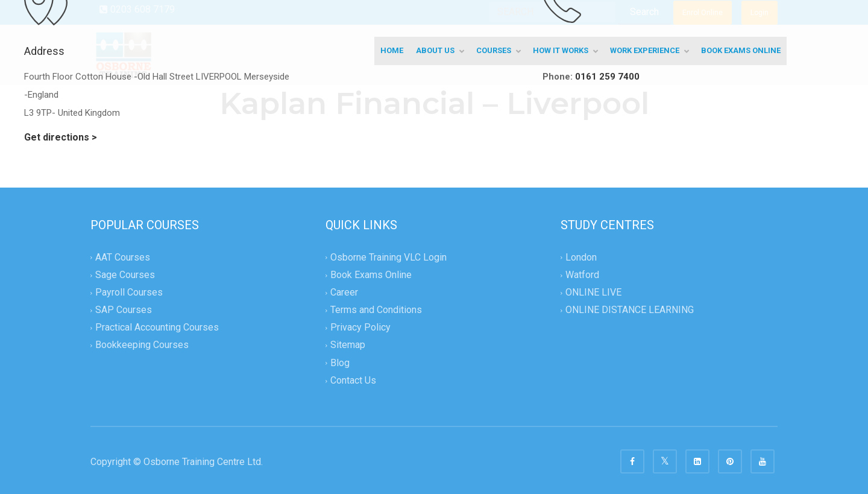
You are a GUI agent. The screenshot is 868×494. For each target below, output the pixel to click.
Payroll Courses (129, 292)
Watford (582, 275)
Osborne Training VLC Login (388, 257)
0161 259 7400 (607, 77)
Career (344, 292)
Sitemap (348, 345)
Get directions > (61, 137)
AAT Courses (123, 257)
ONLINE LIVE (593, 292)
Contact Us (353, 380)
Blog (340, 363)
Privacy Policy (360, 328)
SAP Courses (124, 310)
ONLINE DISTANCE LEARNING (630, 310)
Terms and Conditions (376, 310)
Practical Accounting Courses (157, 328)
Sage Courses (125, 275)
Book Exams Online (371, 275)
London (581, 257)
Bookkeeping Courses (142, 345)
